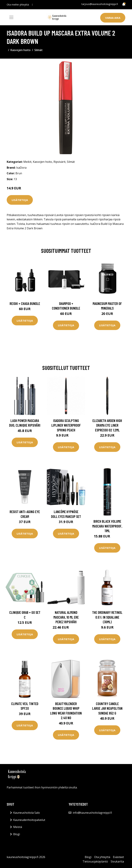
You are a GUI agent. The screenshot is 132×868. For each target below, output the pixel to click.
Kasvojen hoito (21, 50)
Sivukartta (117, 861)
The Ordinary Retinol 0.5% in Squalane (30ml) (107, 617)
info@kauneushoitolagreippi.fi (92, 813)
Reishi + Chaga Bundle (25, 303)
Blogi (17, 834)
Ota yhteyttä (102, 857)
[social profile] (32, 5)
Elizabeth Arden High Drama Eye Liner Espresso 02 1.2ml (107, 425)
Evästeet (118, 857)
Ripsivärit (59, 162)
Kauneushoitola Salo (27, 813)
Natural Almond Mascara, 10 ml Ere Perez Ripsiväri (66, 617)
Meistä (18, 827)
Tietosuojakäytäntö (95, 861)
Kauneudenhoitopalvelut (29, 820)
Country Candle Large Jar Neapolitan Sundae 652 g (107, 708)
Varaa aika (113, 18)
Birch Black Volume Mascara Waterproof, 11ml (107, 526)
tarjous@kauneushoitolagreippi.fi (100, 4)
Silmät (38, 50)
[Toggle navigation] (11, 17)
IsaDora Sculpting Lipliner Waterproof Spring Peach (66, 425)
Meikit (27, 162)
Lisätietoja (20, 200)
